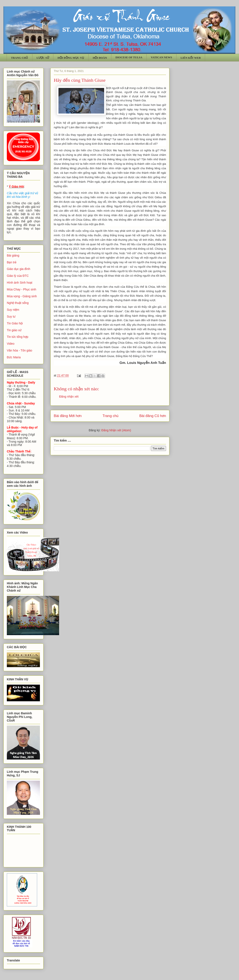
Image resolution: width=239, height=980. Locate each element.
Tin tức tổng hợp (18, 337)
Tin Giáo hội (15, 323)
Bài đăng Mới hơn (68, 416)
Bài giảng (13, 255)
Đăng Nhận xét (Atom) (116, 430)
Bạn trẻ (12, 262)
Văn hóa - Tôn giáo (20, 350)
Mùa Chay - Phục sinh (21, 289)
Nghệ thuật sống (18, 303)
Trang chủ (111, 416)
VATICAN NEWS (162, 57)
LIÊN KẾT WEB (191, 58)
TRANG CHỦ (20, 58)
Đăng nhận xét (69, 397)
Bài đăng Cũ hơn (153, 416)
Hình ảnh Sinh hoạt (20, 283)
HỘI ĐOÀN (100, 58)
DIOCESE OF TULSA (129, 57)
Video (11, 344)
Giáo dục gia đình (18, 269)
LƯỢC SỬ (43, 58)
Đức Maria (14, 357)
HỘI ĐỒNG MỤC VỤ (71, 58)
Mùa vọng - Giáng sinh (22, 296)
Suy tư (11, 316)
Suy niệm (13, 310)
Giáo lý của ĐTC (18, 276)
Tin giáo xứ (14, 330)
